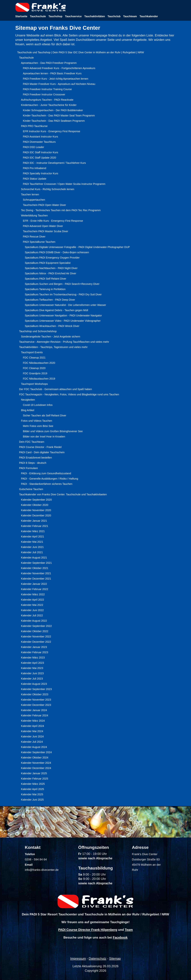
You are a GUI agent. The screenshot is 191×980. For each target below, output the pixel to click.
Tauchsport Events (32, 352)
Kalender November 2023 (36, 700)
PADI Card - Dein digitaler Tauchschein (42, 452)
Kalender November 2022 (36, 636)
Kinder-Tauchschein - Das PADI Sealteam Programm (54, 121)
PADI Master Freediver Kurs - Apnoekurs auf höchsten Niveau (59, 84)
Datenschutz (97, 958)
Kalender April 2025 (32, 789)
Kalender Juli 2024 (32, 742)
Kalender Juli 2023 (32, 679)
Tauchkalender (149, 16)
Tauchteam (130, 16)
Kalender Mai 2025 (32, 794)
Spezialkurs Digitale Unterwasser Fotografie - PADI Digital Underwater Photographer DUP (77, 247)
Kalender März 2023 (33, 658)
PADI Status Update (35, 179)
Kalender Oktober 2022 (35, 631)
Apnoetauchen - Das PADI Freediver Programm (49, 63)
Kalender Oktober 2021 (35, 568)
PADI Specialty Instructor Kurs (41, 173)
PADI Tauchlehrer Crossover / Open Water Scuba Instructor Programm (64, 184)
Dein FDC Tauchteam (32, 442)
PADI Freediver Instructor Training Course (47, 89)
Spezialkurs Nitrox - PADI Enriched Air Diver (50, 273)
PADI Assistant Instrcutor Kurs (40, 137)
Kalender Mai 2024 (32, 731)
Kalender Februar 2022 (35, 589)
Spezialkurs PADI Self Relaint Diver (45, 279)
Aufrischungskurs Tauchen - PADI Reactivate (47, 100)
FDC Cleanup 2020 (34, 368)
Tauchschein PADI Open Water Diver (44, 205)
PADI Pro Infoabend (35, 168)
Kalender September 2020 (36, 500)
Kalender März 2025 (33, 784)
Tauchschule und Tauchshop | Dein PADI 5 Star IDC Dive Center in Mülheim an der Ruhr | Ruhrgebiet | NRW (81, 52)
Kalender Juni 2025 (32, 800)
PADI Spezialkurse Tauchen (39, 242)
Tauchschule (38, 16)
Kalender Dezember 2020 (36, 515)
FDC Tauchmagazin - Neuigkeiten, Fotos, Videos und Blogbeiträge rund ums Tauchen (69, 394)
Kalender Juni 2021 (32, 547)
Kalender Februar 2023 (35, 652)
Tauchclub (114, 16)
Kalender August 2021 (34, 558)
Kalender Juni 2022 (32, 610)
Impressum (78, 958)
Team (129, 930)
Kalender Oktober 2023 (35, 694)
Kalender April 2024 (32, 726)
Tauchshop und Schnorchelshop (38, 331)
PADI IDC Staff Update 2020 (40, 158)
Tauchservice (73, 16)
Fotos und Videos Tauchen (37, 421)
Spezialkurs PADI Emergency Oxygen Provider (52, 258)
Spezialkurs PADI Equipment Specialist (48, 263)
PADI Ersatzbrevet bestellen (36, 458)
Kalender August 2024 (34, 747)
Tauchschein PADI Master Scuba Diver (46, 231)
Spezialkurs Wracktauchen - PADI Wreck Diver (52, 326)
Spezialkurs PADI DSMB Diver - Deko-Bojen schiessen (57, 252)
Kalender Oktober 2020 (35, 505)
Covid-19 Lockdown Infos (38, 405)
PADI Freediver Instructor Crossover (44, 94)
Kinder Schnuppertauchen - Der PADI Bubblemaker (53, 110)
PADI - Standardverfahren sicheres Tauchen (47, 484)
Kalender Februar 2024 (35, 715)
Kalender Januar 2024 (34, 710)
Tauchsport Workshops (34, 384)
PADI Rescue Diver (34, 237)
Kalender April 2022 (32, 600)
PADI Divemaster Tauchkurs (39, 142)
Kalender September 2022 (36, 626)
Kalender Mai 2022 (32, 605)
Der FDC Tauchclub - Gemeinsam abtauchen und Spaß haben (55, 389)
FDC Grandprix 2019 (35, 373)
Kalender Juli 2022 (32, 615)
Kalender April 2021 (32, 537)
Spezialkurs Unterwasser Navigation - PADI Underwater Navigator (63, 315)
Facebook (120, 937)
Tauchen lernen (30, 194)
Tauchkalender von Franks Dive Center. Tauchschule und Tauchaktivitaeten (63, 494)
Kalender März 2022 (33, 594)
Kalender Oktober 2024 (35, 758)
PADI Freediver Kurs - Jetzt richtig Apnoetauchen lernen (56, 79)
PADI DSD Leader (34, 147)
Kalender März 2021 (33, 531)
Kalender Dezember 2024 (36, 768)
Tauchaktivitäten (95, 16)
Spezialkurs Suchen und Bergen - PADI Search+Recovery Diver (62, 284)
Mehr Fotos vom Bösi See (38, 426)
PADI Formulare (28, 468)
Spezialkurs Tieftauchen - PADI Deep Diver (50, 300)
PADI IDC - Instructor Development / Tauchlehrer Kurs (54, 163)
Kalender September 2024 (36, 752)
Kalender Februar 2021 (35, 526)
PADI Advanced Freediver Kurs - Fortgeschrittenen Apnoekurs (59, 68)
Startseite (21, 16)
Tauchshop (55, 16)
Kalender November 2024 (36, 763)
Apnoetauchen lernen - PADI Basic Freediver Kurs (52, 73)
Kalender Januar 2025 (34, 773)
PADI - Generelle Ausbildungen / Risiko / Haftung (49, 479)
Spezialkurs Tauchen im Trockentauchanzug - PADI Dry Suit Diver (63, 294)
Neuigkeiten (28, 400)
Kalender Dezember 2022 (36, 642)
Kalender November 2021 (36, 573)
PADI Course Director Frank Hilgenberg (88, 930)
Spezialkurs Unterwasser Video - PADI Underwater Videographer (63, 321)
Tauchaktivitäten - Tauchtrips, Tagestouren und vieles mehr (53, 347)
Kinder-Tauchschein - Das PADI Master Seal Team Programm (59, 116)
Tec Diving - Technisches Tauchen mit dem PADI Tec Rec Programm (61, 210)
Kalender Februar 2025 (35, 779)
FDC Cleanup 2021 (34, 358)
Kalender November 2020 (36, 510)
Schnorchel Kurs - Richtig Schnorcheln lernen (48, 189)
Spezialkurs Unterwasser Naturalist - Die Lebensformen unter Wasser (65, 305)
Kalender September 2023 (36, 689)
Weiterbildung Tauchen (34, 215)
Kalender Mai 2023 (32, 668)
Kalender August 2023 (34, 684)
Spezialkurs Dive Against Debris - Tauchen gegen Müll (56, 310)
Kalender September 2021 (36, 563)
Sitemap (115, 958)
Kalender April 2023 (32, 663)
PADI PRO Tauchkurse (34, 126)
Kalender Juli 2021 (32, 552)
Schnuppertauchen (34, 200)
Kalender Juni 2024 (32, 736)
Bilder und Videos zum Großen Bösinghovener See (53, 431)
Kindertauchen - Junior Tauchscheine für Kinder (49, 105)
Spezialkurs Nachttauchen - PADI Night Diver (51, 268)
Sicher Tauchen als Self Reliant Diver (45, 415)
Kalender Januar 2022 (34, 584)
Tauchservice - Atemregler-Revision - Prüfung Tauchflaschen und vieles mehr (64, 342)
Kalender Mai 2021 (32, 542)
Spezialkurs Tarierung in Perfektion (45, 289)
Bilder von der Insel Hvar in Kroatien (44, 437)
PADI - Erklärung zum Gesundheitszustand (46, 473)
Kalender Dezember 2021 (36, 579)
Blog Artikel (28, 410)
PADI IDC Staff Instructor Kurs (41, 152)
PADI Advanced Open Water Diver (43, 226)
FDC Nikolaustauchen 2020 (39, 363)
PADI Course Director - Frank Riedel (40, 447)
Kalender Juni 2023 (32, 673)
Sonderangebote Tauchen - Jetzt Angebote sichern (51, 337)
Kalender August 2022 (34, 621)
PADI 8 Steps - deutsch (33, 463)
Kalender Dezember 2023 (36, 705)
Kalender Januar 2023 (34, 647)
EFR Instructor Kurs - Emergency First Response (52, 131)
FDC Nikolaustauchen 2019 (39, 379)
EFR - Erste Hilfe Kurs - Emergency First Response (53, 221)
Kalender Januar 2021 (34, 521)
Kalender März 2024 (33, 721)
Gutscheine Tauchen (31, 489)
